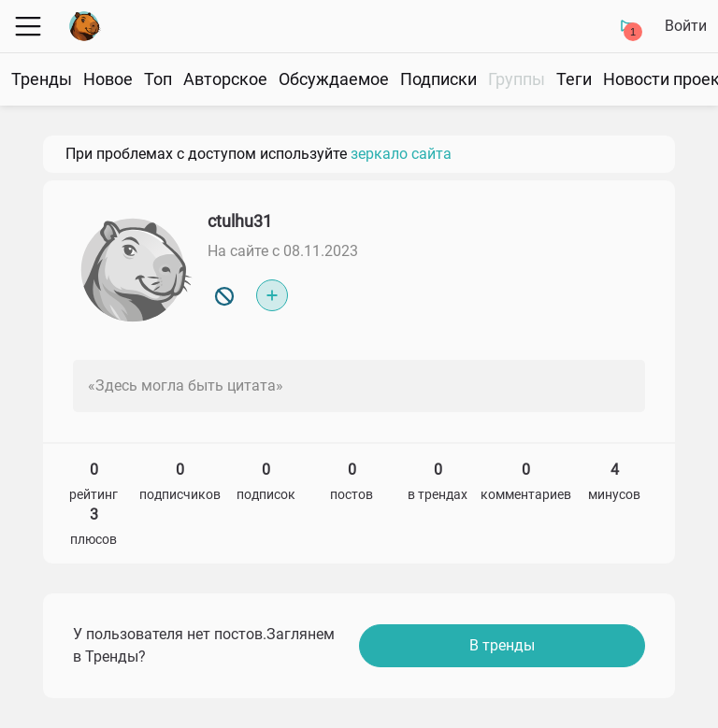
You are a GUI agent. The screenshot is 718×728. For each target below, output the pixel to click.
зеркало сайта (401, 154)
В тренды (502, 645)
